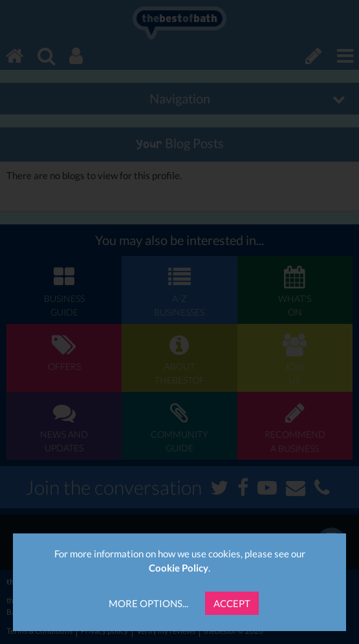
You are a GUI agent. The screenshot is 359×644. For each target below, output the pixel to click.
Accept (232, 603)
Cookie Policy (179, 568)
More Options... (148, 603)
